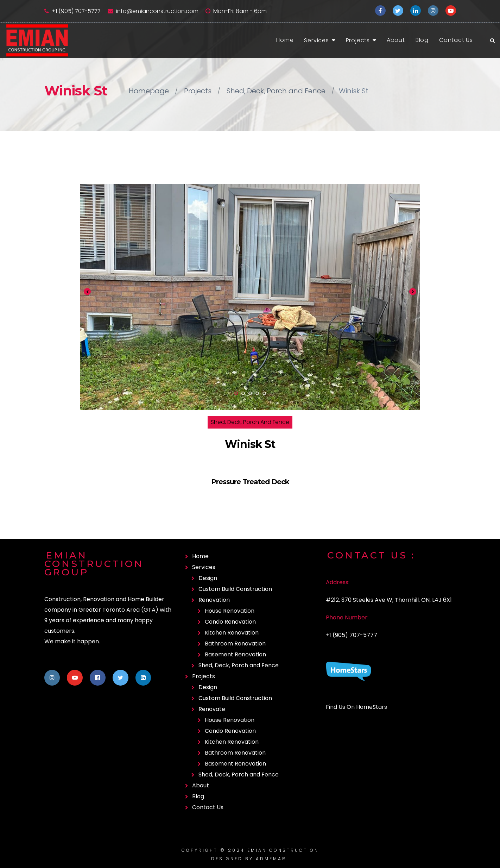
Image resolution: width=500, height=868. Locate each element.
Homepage (149, 91)
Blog (422, 40)
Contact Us (456, 40)
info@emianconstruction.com (157, 11)
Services (316, 40)
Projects (358, 40)
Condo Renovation (230, 622)
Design (208, 578)
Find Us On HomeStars (356, 707)
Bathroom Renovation (235, 644)
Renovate (212, 709)
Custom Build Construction (235, 589)
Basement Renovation (235, 654)
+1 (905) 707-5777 (76, 11)
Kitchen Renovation (232, 633)
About (396, 40)
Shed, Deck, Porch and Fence (276, 91)
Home (285, 40)
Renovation (214, 600)
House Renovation (230, 611)
